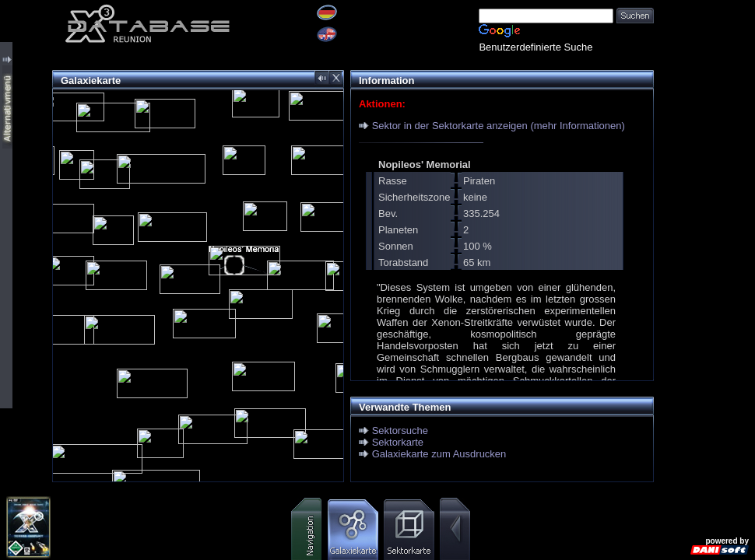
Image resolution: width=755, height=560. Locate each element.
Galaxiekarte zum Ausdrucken (439, 454)
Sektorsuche (400, 430)
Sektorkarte (398, 442)
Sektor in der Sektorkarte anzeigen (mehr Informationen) (499, 126)
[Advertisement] (704, 49)
